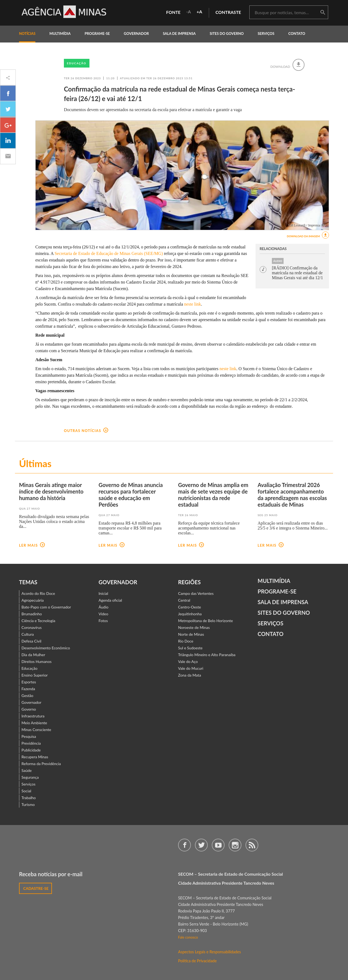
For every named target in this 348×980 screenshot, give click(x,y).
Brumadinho (32, 614)
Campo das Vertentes (196, 593)
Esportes (29, 682)
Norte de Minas (191, 634)
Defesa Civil (31, 641)
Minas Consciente (36, 730)
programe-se (97, 34)
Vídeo (104, 614)
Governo (29, 709)
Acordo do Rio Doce (38, 593)
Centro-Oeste (189, 607)
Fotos (103, 621)
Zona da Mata (189, 675)
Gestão (27, 696)
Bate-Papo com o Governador (46, 607)
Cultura (28, 634)
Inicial (103, 593)
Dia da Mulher (33, 655)
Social (26, 791)
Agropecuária (33, 600)
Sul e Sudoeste (190, 648)
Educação (77, 63)
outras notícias (86, 431)
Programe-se (277, 591)
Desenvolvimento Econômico (46, 648)
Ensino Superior (35, 675)
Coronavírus (32, 627)
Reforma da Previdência (41, 764)
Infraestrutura (33, 716)
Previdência (31, 743)
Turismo (28, 804)
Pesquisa (29, 736)
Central (184, 600)
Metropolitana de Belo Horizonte (206, 621)
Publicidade (31, 750)
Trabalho (29, 798)
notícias (27, 34)
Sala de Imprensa (179, 34)
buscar (323, 13)
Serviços (266, 34)
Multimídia (274, 581)
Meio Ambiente (34, 723)
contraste (228, 12)
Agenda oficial (110, 600)
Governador (31, 702)
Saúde (27, 770)
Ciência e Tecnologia (38, 621)
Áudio (104, 607)
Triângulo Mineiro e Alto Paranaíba (207, 655)
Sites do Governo (227, 34)
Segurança (30, 777)
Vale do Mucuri (191, 668)
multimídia (60, 34)
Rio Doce (186, 641)
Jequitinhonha (190, 614)
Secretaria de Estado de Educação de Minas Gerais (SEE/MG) (109, 253)
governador (136, 34)
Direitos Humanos (37, 661)
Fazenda (28, 689)
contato (297, 34)
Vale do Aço (188, 661)
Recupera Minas (35, 757)
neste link (192, 304)
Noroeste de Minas (194, 627)
